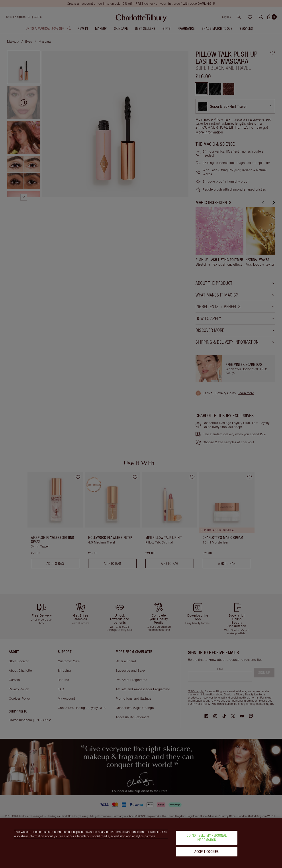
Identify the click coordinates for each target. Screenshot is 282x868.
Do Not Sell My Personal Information (207, 839)
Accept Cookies (207, 853)
